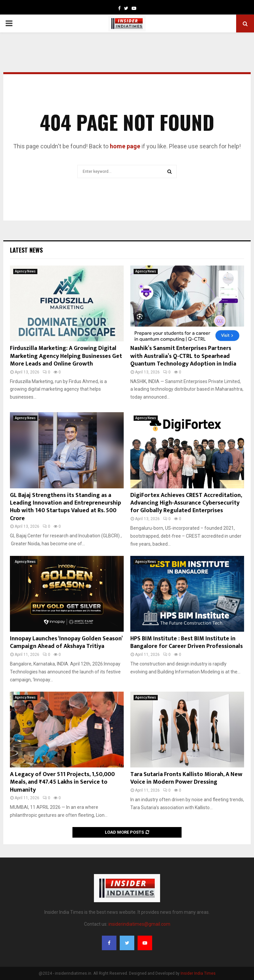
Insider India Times (198, 973)
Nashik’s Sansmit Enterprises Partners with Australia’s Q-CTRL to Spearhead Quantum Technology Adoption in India (183, 356)
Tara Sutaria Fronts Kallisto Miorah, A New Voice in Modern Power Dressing (186, 778)
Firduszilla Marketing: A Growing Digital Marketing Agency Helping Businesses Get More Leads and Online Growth (66, 356)
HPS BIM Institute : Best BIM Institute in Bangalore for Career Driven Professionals (187, 642)
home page (125, 146)
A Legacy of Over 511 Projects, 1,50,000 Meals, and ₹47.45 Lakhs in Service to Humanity (62, 782)
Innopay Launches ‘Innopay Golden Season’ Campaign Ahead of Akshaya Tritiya (66, 642)
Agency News (25, 271)
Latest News (26, 250)
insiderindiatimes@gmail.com (139, 924)
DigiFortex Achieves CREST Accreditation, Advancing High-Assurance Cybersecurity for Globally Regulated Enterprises (186, 503)
